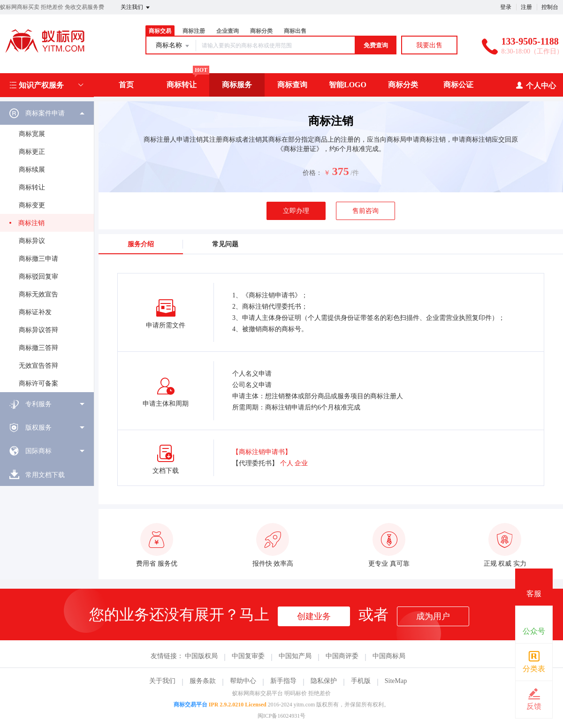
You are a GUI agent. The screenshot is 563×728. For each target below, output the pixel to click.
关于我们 (162, 681)
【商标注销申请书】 (262, 452)
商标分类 (261, 31)
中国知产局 (295, 656)
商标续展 (32, 170)
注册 (526, 7)
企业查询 (228, 31)
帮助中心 (243, 681)
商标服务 (237, 85)
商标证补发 (35, 312)
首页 (126, 85)
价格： (312, 173)
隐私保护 (324, 681)
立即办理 (296, 211)
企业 (301, 463)
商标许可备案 (38, 383)
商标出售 (295, 31)
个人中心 (536, 85)
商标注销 (31, 223)
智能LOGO (348, 85)
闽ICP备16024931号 (282, 716)
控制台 (550, 7)
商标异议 (32, 241)
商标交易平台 (190, 705)
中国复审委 (248, 656)
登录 (506, 7)
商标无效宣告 (38, 294)
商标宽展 (32, 134)
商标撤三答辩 (38, 348)
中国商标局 (389, 656)
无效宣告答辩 (38, 366)
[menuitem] (47, 247)
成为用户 (433, 616)
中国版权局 (201, 656)
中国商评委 (342, 656)
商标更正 (32, 152)
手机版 (361, 681)
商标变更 (32, 205)
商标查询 (292, 85)
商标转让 (182, 85)
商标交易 (160, 31)
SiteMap (396, 681)
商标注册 (194, 31)
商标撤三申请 (38, 259)
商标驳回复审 (38, 277)
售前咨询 (365, 211)
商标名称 (173, 46)
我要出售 (429, 45)
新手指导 (283, 681)
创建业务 (314, 616)
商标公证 (458, 85)
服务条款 (203, 681)
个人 (287, 463)
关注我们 (136, 8)
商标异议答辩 (38, 330)
